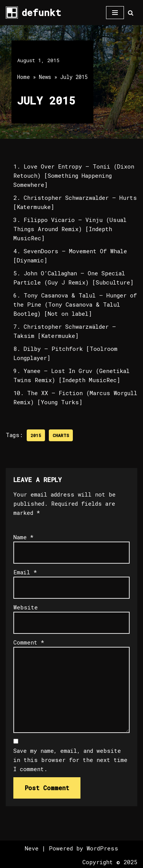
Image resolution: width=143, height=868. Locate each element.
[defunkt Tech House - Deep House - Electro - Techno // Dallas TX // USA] (33, 13)
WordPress (102, 848)
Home (23, 77)
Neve (32, 848)
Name (23, 537)
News (45, 77)
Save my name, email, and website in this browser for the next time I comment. (70, 760)
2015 (36, 435)
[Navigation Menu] (115, 13)
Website (26, 607)
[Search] (131, 13)
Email (25, 572)
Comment (29, 642)
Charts (61, 435)
